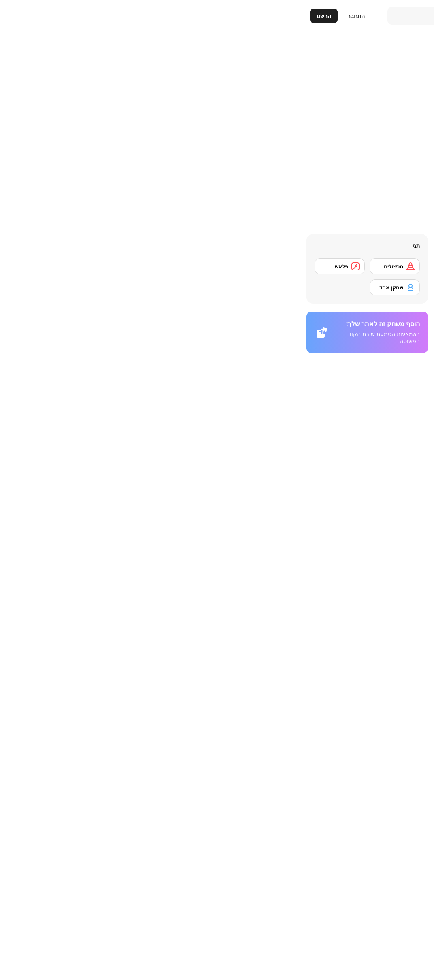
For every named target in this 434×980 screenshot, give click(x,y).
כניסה (264, 625)
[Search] (281, 16)
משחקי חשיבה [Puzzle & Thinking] (383, 558)
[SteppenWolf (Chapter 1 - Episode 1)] (245, 872)
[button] (410, 545)
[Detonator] (388, 705)
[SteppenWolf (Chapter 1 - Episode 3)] (388, 928)
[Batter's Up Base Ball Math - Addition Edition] (317, 705)
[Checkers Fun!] (317, 872)
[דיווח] (356, 307)
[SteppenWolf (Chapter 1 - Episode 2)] (173, 872)
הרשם (23, 16)
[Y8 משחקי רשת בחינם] (388, 16)
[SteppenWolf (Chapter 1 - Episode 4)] (317, 928)
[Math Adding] (245, 705)
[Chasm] (173, 761)
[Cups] (317, 817)
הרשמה (295, 625)
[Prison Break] (245, 761)
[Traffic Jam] (388, 872)
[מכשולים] (94, 266)
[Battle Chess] (173, 705)
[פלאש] (39, 266)
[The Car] (245, 817)
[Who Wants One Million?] (388, 761)
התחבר (56, 16)
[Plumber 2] (388, 817)
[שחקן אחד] (94, 287)
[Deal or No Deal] (173, 817)
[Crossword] (317, 761)
